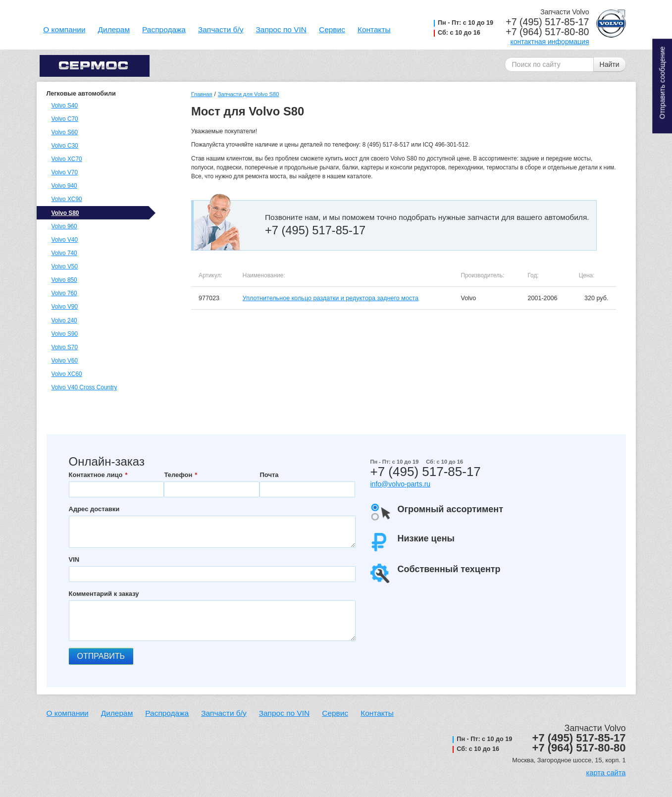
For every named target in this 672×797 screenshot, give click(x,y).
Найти (610, 64)
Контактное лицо (96, 475)
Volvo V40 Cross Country (84, 387)
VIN (74, 559)
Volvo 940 (64, 186)
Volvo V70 (65, 172)
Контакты (374, 29)
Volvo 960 (64, 226)
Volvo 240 (64, 320)
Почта (269, 475)
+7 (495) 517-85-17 (547, 22)
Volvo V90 (65, 307)
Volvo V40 (65, 240)
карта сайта (606, 773)
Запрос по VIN (281, 29)
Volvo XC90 (67, 199)
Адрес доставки (94, 509)
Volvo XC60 (67, 374)
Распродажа (164, 29)
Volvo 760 (64, 293)
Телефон (178, 475)
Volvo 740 (64, 253)
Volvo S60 (65, 132)
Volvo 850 (64, 280)
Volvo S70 (65, 347)
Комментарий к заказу (104, 594)
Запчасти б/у (221, 29)
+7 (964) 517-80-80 (547, 32)
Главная (202, 94)
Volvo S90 (65, 334)
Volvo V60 (65, 361)
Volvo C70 (65, 119)
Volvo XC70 (67, 159)
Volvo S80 (65, 213)
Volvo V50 (65, 266)
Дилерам (114, 29)
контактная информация (550, 42)
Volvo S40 (65, 106)
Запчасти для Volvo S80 (249, 94)
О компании (64, 29)
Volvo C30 (65, 146)
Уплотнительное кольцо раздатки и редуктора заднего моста (331, 298)
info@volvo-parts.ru (401, 484)
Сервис (332, 29)
